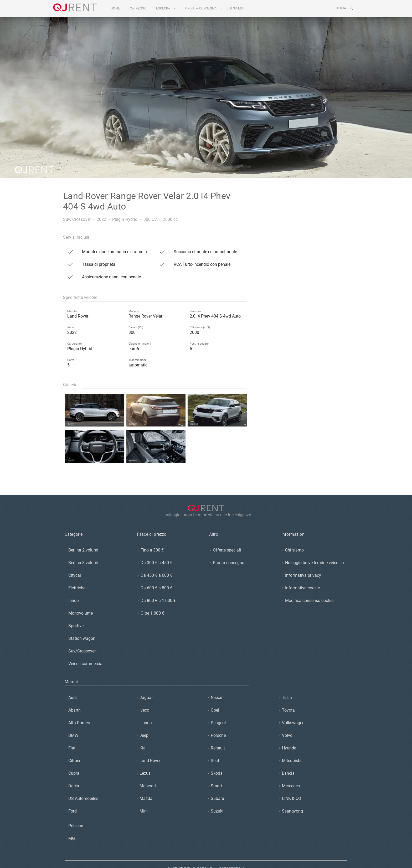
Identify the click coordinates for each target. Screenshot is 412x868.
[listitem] (98, 550)
